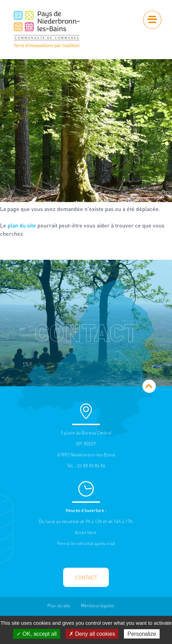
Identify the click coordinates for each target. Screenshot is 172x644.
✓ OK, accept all (37, 634)
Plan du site (59, 606)
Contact (86, 578)
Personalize (142, 634)
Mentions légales (98, 606)
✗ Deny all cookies (92, 634)
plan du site (22, 225)
